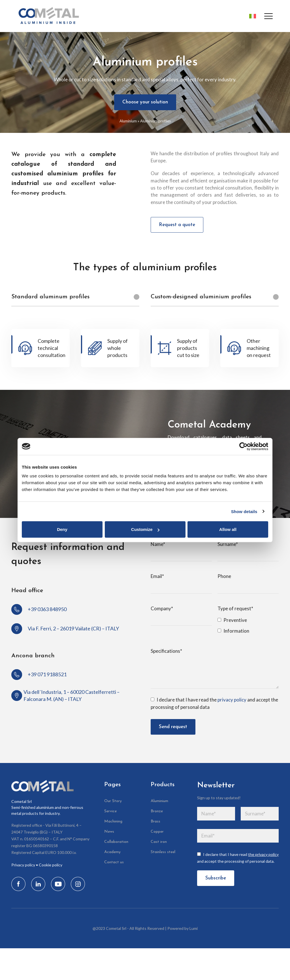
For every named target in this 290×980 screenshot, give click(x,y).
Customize (145, 529)
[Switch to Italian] (251, 16)
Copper (157, 832)
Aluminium (128, 121)
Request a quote (177, 225)
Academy (112, 852)
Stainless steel (163, 852)
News (109, 832)
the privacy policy (263, 854)
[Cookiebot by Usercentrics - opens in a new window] (243, 446)
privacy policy (232, 700)
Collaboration (116, 842)
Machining (113, 821)
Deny (62, 529)
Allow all (228, 529)
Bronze (157, 811)
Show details (244, 511)
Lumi (194, 928)
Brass (155, 821)
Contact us (114, 862)
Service (110, 811)
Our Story (113, 801)
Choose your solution (145, 102)
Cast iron (159, 842)
